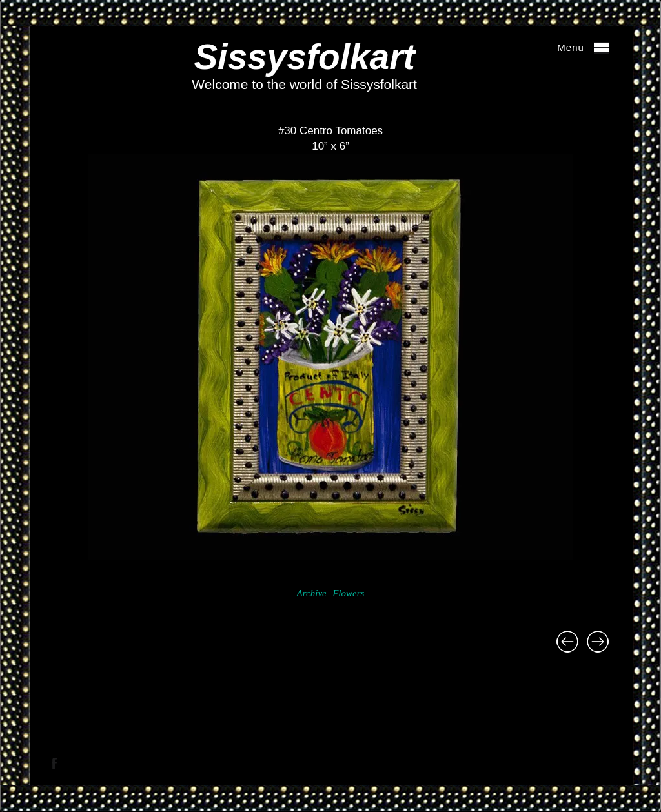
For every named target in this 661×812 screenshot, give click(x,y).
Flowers (348, 593)
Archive (312, 593)
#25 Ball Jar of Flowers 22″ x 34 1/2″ (598, 642)
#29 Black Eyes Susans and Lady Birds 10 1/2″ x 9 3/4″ (567, 642)
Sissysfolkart (304, 57)
